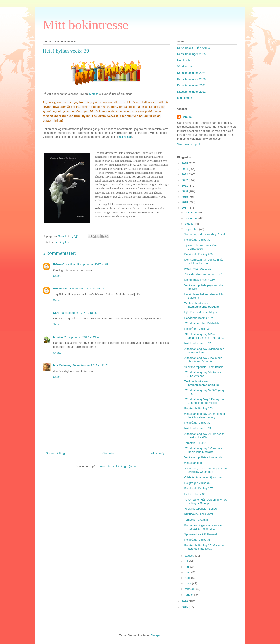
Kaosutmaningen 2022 (191, 85)
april (188, 578)
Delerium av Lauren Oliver (201, 280)
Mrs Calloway (62, 365)
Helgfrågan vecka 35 (197, 540)
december (192, 213)
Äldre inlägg (159, 453)
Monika (94, 94)
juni (188, 567)
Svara (57, 276)
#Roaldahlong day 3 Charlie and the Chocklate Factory (205, 416)
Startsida (108, 453)
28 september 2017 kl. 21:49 (82, 337)
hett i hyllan (62, 242)
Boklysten (60, 288)
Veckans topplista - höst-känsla (204, 367)
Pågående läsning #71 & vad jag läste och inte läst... (205, 547)
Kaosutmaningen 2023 (191, 79)
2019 (185, 197)
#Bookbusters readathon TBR (203, 274)
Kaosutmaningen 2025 (191, 54)
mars (189, 583)
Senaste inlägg (55, 453)
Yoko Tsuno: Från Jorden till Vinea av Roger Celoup (206, 501)
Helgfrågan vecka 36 (197, 483)
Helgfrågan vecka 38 (197, 329)
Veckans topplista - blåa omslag (204, 457)
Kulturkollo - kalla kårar (199, 514)
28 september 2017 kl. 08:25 (86, 288)
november (192, 218)
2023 (185, 174)
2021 (185, 186)
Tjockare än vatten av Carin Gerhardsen (202, 247)
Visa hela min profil (189, 144)
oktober (190, 224)
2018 (185, 202)
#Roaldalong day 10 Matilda (202, 323)
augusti (190, 556)
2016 (185, 601)
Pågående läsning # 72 (199, 488)
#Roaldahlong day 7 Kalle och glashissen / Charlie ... (203, 360)
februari (190, 589)
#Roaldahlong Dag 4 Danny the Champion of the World (204, 401)
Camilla (187, 117)
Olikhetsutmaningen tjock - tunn (204, 477)
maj (188, 572)
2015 (185, 607)
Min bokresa (185, 98)
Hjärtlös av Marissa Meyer (201, 312)
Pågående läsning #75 (198, 254)
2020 (185, 191)
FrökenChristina (64, 264)
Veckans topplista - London (201, 509)
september (192, 229)
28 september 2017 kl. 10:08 (79, 313)
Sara (56, 313)
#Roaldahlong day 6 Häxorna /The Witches (203, 374)
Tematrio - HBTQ (195, 443)
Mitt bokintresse (86, 25)
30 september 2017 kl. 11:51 (91, 365)
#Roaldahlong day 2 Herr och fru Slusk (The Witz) (205, 436)
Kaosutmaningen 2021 (191, 92)
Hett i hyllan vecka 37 (198, 428)
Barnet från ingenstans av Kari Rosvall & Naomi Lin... (203, 527)
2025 (185, 163)
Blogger (155, 635)
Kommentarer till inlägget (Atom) (117, 466)
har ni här (125, 137)
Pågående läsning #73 (198, 408)
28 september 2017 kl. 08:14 (94, 264)
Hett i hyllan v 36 (195, 494)
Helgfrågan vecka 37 (197, 423)
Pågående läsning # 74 (199, 318)
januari (190, 595)
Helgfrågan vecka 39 (197, 240)
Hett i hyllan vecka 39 (198, 269)
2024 (185, 169)
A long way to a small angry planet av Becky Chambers (206, 470)
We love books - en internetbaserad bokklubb (202, 305)
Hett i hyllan (185, 60)
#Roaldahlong (193, 463)
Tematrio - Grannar (196, 520)
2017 (185, 208)
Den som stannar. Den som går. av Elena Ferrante (204, 261)
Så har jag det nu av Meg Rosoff (205, 234)
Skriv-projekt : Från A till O (194, 48)
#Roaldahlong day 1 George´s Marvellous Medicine (203, 450)
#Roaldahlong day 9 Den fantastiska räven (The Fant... (204, 336)
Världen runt (185, 66)
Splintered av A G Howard (200, 534)
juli (187, 561)
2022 (185, 180)
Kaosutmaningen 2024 (191, 73)
